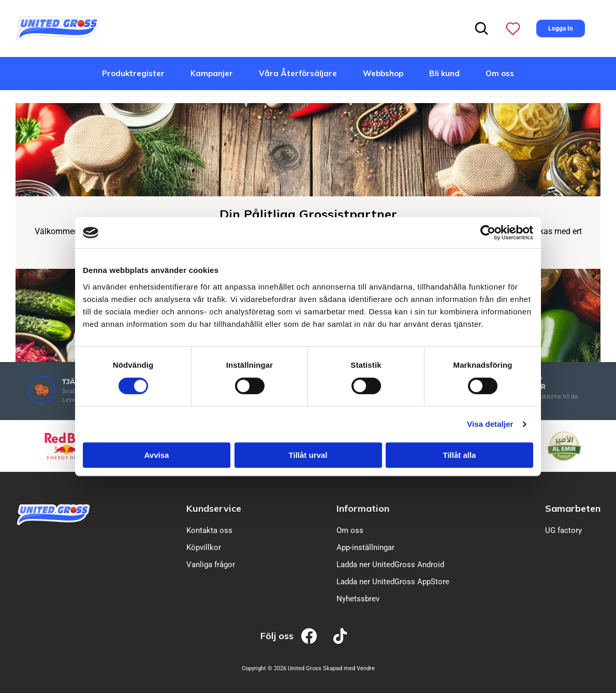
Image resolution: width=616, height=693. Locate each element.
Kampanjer (212, 73)
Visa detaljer (490, 424)
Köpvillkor (204, 547)
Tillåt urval (308, 455)
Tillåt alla (460, 455)
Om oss (500, 73)
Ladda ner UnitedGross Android (390, 565)
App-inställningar (365, 547)
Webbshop (383, 73)
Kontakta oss (209, 530)
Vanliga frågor (211, 565)
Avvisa (157, 455)
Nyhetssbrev (358, 599)
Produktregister (133, 73)
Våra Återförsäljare (298, 73)
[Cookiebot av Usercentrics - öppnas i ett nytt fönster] (488, 233)
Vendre (366, 668)
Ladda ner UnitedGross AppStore (393, 582)
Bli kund (444, 73)
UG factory (563, 530)
